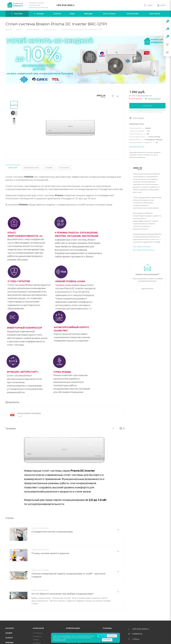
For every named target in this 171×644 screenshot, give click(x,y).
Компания (38, 628)
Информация (73, 628)
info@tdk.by (137, 634)
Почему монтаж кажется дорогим (50, 553)
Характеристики (31, 168)
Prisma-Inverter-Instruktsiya (29, 413)
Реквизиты (37, 636)
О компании (38, 633)
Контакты (37, 643)
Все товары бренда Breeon (144, 250)
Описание (13, 168)
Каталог (10, 628)
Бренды (9, 642)
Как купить (64, 168)
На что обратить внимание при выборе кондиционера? (63, 594)
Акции (9, 633)
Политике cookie (59, 640)
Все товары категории (142, 247)
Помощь (107, 628)
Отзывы (49, 168)
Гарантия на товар (74, 643)
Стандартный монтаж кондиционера (52, 532)
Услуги (9, 638)
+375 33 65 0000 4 (65, 5)
